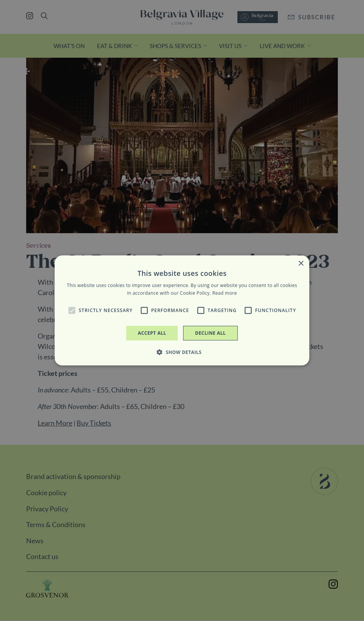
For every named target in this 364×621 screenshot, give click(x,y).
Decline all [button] (210, 333)
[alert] (182, 310)
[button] (72, 310)
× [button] (301, 264)
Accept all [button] (152, 333)
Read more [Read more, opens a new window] (225, 293)
